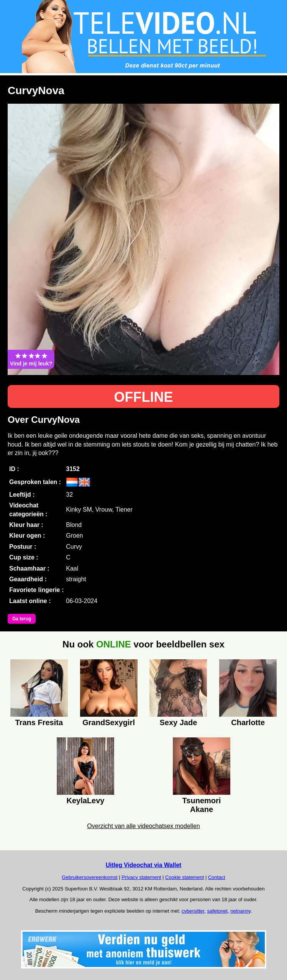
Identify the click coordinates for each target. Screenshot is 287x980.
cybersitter (193, 911)
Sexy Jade (178, 722)
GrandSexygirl (109, 722)
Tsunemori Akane (202, 804)
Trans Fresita (39, 722)
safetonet (217, 911)
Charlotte (248, 722)
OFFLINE (144, 397)
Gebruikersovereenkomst (89, 877)
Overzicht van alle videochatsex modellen (143, 826)
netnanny (240, 911)
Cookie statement (184, 877)
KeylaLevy (86, 801)
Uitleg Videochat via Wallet (144, 865)
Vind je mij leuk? (31, 359)
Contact (217, 877)
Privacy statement (141, 877)
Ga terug (22, 619)
